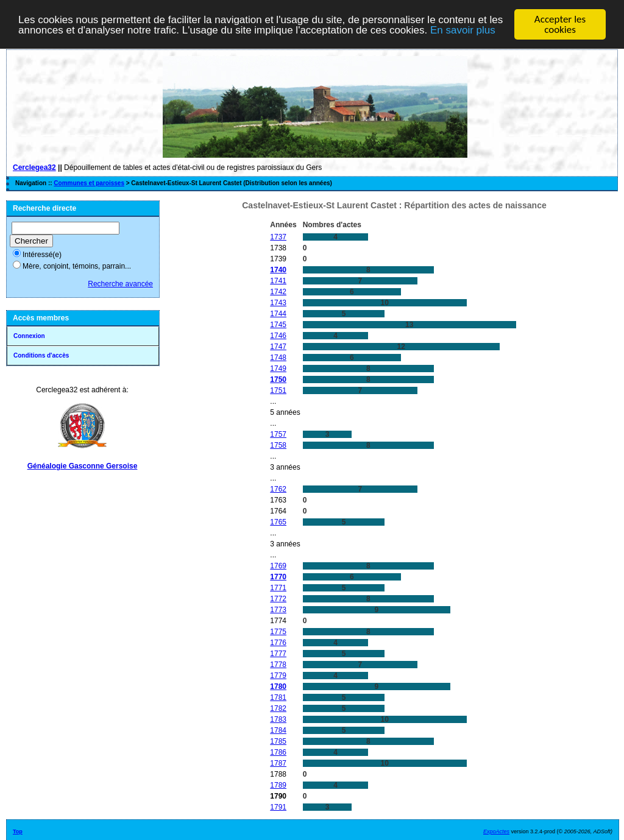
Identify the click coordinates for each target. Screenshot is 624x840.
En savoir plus (463, 30)
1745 (278, 325)
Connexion (29, 336)
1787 (278, 763)
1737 (278, 237)
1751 (278, 390)
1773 (278, 610)
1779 (278, 676)
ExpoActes (496, 831)
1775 (278, 632)
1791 (278, 807)
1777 (278, 654)
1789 (278, 785)
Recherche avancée (120, 284)
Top (18, 831)
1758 (278, 445)
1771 (278, 588)
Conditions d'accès (41, 355)
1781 (278, 697)
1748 (278, 358)
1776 (278, 643)
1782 (278, 708)
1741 (278, 281)
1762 (278, 489)
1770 (278, 577)
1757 (278, 434)
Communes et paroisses (89, 183)
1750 (278, 379)
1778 (278, 665)
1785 (278, 741)
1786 (278, 752)
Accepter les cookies (560, 24)
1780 (278, 686)
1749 (278, 369)
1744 (278, 314)
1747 (278, 347)
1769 (278, 566)
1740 (278, 270)
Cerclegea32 (34, 168)
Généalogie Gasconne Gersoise (83, 466)
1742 (278, 292)
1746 (278, 336)
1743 (278, 303)
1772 (278, 599)
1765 (278, 522)
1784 (278, 730)
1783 (278, 719)
